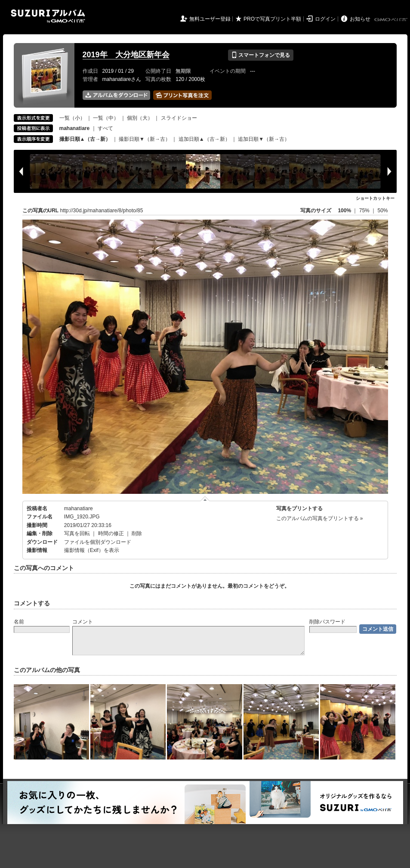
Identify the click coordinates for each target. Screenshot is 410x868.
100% (344, 211)
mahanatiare (79, 508)
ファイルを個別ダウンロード (98, 542)
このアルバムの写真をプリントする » (320, 518)
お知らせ (360, 19)
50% (382, 211)
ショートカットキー (375, 198)
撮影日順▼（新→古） (145, 139)
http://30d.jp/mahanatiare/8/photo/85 (102, 211)
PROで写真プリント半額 (272, 19)
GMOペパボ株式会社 (392, 20)
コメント (83, 622)
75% (365, 211)
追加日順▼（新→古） (264, 139)
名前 (19, 622)
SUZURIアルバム (48, 16)
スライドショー (179, 118)
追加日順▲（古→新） (204, 139)
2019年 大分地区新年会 (126, 55)
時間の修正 (111, 533)
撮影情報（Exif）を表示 (92, 550)
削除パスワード (327, 622)
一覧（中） (106, 118)
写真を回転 (77, 533)
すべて (105, 128)
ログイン (325, 19)
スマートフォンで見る (260, 55)
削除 (137, 533)
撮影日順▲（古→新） (85, 139)
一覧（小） (72, 118)
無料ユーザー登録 (210, 19)
